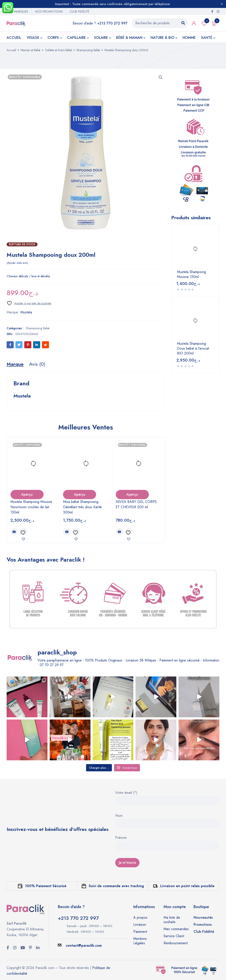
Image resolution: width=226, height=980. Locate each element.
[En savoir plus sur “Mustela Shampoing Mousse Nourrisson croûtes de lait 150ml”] (14, 532)
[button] (161, 77)
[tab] (15, 364)
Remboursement (176, 943)
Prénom (121, 838)
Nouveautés (203, 917)
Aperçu (27, 494)
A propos (140, 917)
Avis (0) (37, 364)
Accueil (11, 50)
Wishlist (204, 23)
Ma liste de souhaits (172, 920)
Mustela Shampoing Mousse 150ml (191, 274)
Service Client (174, 936)
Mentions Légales (140, 941)
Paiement (140, 932)
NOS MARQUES (17, 11)
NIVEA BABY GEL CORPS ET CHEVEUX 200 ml (136, 504)
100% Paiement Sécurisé (46, 886)
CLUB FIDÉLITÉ (79, 11)
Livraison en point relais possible (187, 886)
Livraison (140, 925)
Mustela (26, 312)
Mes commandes (176, 929)
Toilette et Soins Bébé (58, 50)
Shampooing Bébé (88, 50)
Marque (15, 364)
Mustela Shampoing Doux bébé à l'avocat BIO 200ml (193, 349)
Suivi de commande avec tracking (116, 886)
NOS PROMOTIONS (49, 11)
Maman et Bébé (30, 50)
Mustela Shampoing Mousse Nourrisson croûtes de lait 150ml (31, 507)
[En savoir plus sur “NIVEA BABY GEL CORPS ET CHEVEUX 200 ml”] (119, 532)
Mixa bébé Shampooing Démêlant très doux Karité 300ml (82, 507)
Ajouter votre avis (17, 263)
